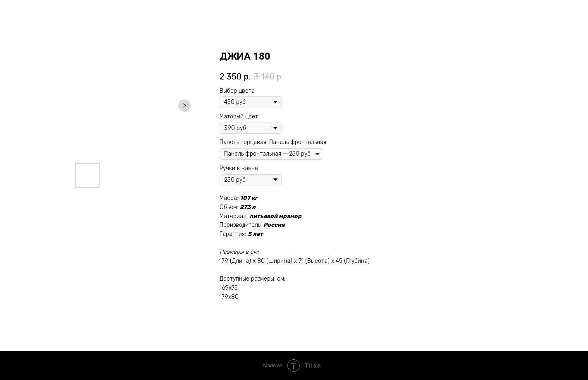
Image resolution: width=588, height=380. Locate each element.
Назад (24, 13)
